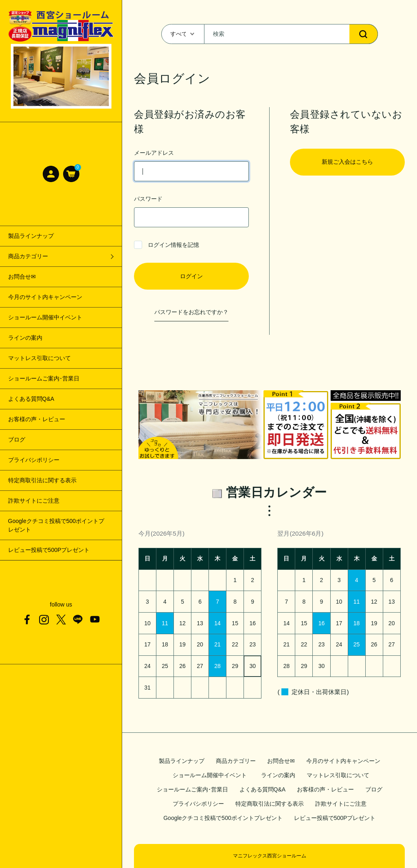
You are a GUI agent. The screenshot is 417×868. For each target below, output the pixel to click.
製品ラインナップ (31, 236)
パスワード (191, 211)
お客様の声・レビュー (37, 419)
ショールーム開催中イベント (48, 317)
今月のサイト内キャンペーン (45, 297)
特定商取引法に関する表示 (42, 480)
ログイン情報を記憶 (167, 245)
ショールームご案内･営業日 (44, 378)
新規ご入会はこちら (347, 162)
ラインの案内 (25, 338)
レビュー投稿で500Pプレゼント (49, 550)
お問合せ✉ (22, 277)
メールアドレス (191, 165)
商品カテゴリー (236, 761)
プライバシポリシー (34, 460)
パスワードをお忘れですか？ (191, 312)
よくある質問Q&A (31, 399)
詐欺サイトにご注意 (34, 501)
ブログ (17, 439)
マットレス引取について (40, 358)
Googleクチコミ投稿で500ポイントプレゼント (56, 525)
